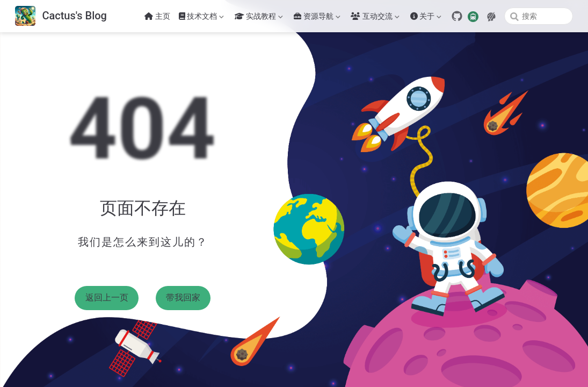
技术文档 (201, 18)
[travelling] (473, 16)
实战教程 (259, 18)
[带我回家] (61, 16)
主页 (157, 16)
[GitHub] (457, 16)
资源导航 (317, 18)
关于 (426, 18)
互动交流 (375, 18)
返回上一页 (107, 298)
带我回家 (183, 298)
